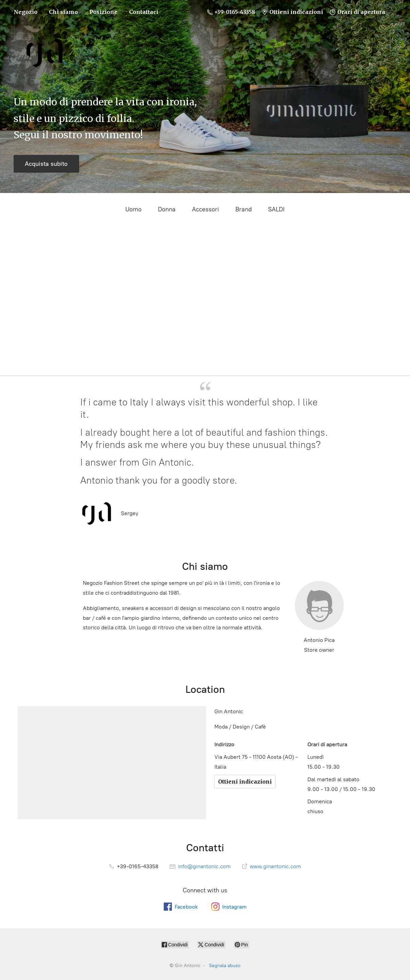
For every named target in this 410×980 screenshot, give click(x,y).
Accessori (206, 209)
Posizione (103, 12)
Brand (244, 209)
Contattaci (144, 12)
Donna (167, 209)
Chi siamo (63, 12)
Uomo (133, 209)
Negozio (25, 12)
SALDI (276, 209)
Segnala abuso (225, 966)
